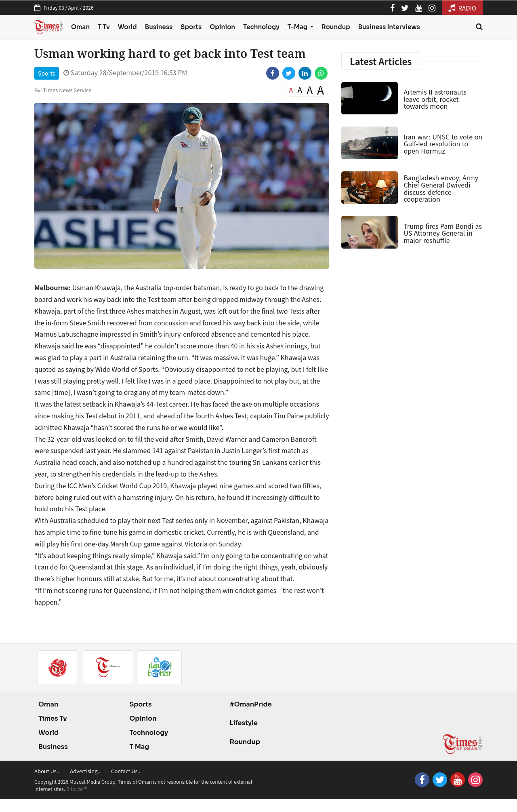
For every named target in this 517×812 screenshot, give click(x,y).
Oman (80, 27)
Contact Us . (126, 771)
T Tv (104, 27)
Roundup (336, 27)
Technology (261, 27)
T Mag (139, 747)
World (127, 27)
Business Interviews (389, 27)
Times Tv (53, 718)
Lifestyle (244, 723)
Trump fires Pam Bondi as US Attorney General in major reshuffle (443, 233)
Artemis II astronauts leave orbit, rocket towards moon (435, 99)
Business (159, 27)
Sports (191, 27)
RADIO (462, 8)
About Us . (47, 771)
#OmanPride (250, 704)
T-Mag (298, 27)
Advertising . (85, 771)
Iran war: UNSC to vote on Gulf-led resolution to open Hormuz (443, 144)
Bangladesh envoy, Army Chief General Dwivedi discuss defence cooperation (441, 188)
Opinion (222, 27)
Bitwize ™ (77, 789)
